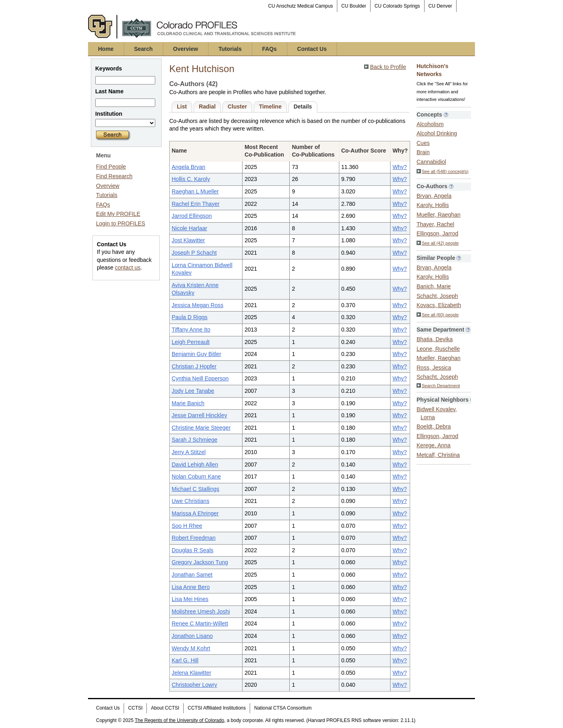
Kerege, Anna (434, 445)
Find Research (114, 176)
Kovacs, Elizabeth (439, 305)
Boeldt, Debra (434, 426)
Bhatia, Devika (435, 339)
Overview (186, 49)
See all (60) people (438, 315)
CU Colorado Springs (397, 6)
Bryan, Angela (434, 196)
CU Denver (440, 6)
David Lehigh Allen (195, 465)
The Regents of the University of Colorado (179, 720)
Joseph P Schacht (194, 253)
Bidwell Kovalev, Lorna (437, 413)
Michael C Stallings (195, 489)
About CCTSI (165, 708)
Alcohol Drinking (437, 133)
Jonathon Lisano (192, 636)
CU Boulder (354, 6)
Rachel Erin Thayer (196, 204)
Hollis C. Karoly (191, 179)
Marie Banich (188, 403)
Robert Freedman (194, 538)
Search (143, 49)
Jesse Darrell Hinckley (199, 415)
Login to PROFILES (121, 223)
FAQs (269, 49)
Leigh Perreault (191, 342)
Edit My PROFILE (118, 214)
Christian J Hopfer (194, 366)
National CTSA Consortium (283, 708)
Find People (111, 167)
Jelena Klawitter (191, 673)
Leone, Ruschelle (438, 349)
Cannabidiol (431, 162)
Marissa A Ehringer (195, 513)
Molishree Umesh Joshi (201, 611)
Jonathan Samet (192, 575)
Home (106, 49)
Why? (400, 167)
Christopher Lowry (194, 685)
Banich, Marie (434, 286)
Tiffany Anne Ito (191, 330)
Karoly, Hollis (433, 205)
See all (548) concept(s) (443, 171)
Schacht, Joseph (437, 296)
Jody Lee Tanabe (193, 391)
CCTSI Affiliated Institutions (217, 708)
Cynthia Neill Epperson (200, 378)
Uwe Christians (190, 501)
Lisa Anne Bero (191, 587)
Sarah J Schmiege (194, 440)
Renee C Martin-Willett (200, 623)
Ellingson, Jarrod (437, 233)
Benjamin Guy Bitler (196, 354)
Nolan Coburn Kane (196, 477)
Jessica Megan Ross (197, 305)
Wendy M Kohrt (191, 648)
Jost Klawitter (188, 240)
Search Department (438, 386)
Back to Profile (388, 67)
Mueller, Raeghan (439, 215)
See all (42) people (438, 243)
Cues (423, 143)
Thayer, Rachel (435, 224)
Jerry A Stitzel (189, 452)
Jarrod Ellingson (192, 216)
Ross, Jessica (434, 368)
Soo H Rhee (187, 526)
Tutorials (230, 49)
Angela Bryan (188, 167)
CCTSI (135, 708)
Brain (423, 152)
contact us (128, 267)
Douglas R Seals (192, 550)
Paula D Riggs (190, 317)
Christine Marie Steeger (201, 428)
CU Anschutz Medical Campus (301, 6)
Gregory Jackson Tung (200, 562)
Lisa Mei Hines (190, 599)
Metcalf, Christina (438, 455)
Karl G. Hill (185, 660)
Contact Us (312, 49)
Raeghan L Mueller (195, 191)
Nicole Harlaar (189, 228)
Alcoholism (430, 124)
